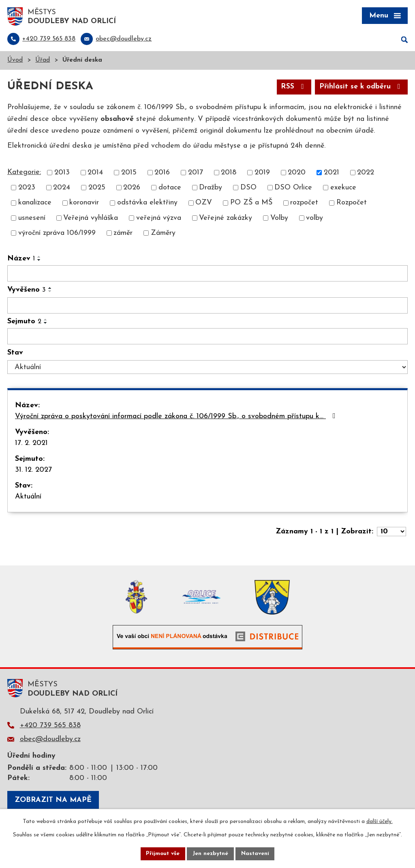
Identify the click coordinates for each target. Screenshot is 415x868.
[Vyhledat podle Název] (207, 274)
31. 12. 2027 (33, 470)
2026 (132, 188)
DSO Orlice (293, 188)
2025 (97, 188)
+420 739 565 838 (50, 726)
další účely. (380, 822)
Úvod (15, 61)
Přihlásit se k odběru (361, 87)
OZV (204, 203)
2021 (332, 173)
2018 (229, 173)
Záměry (163, 234)
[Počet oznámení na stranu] (391, 532)
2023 (27, 188)
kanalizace (35, 203)
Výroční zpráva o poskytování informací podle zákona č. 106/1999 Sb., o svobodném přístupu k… (177, 417)
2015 (129, 173)
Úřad (43, 61)
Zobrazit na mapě (53, 800)
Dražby (211, 188)
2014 (95, 173)
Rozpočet (352, 203)
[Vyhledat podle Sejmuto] (207, 337)
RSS (294, 87)
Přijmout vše (163, 854)
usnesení (32, 218)
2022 (366, 173)
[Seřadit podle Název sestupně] (39, 261)
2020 (297, 173)
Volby (279, 218)
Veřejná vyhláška (91, 218)
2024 (62, 188)
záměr (123, 234)
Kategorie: (24, 173)
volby (314, 218)
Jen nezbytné (211, 854)
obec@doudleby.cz (50, 740)
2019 (262, 173)
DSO (248, 188)
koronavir (84, 203)
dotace (170, 188)
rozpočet (304, 203)
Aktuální (28, 497)
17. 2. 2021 (31, 444)
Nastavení (256, 854)
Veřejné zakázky (226, 218)
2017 (196, 173)
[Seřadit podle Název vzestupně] (39, 258)
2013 (62, 173)
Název (21, 259)
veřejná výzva (159, 218)
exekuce (343, 188)
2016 (162, 173)
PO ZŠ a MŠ (251, 203)
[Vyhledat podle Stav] (207, 368)
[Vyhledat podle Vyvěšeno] (207, 306)
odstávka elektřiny (147, 203)
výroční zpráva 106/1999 (57, 234)
